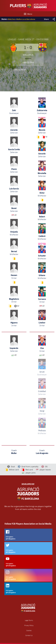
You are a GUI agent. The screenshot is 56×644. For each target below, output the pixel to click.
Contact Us (29, 635)
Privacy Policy (29, 625)
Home (4, 19)
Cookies (29, 631)
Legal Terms (29, 620)
